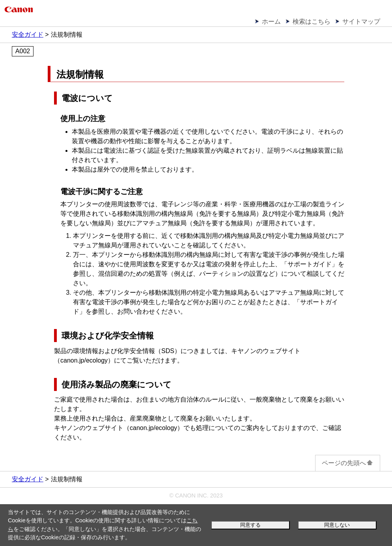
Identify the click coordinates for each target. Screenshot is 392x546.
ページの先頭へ (348, 463)
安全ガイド (28, 35)
